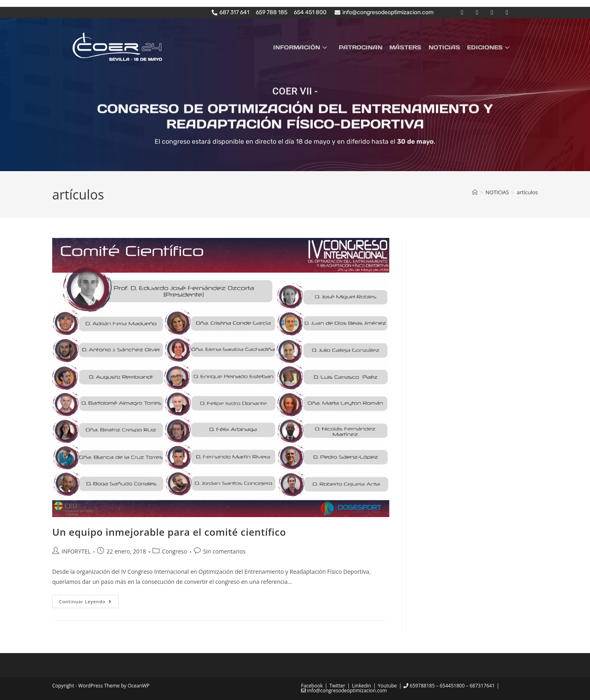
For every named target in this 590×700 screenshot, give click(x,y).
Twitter (337, 686)
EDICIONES (490, 47)
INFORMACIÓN (308, 47)
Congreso (174, 551)
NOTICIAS (446, 47)
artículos (527, 192)
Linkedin (362, 686)
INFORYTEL (76, 551)
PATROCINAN (365, 47)
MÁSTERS (409, 47)
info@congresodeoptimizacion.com (344, 690)
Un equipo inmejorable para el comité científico (169, 532)
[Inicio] (475, 192)
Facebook (312, 686)
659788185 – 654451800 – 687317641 (449, 686)
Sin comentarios (224, 551)
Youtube (387, 686)
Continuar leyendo (89, 600)
